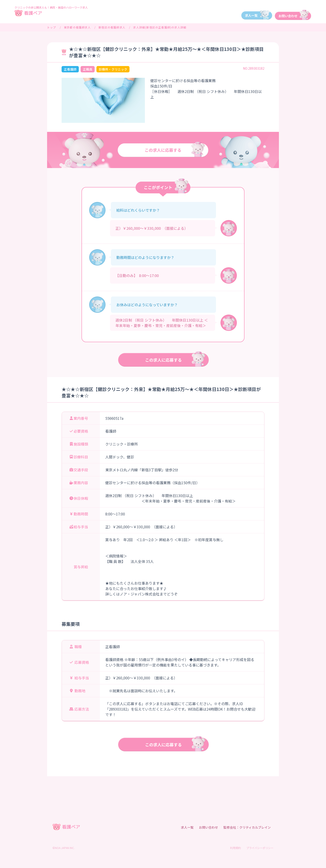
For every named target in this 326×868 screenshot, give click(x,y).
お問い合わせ (209, 827)
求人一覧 (187, 827)
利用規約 (235, 848)
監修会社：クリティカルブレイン (247, 827)
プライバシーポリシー (260, 848)
